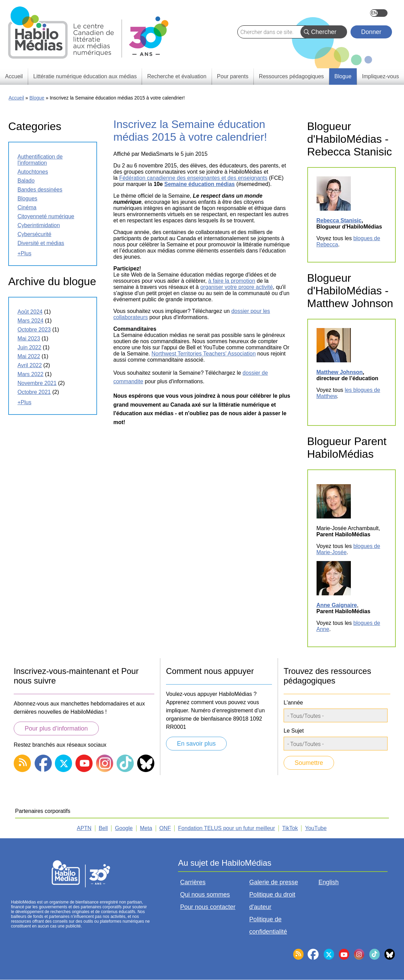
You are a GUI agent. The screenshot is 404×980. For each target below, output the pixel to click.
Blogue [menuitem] (343, 76)
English (379, 13)
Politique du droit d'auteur (272, 901)
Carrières (193, 882)
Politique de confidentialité (268, 925)
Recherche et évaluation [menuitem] (177, 76)
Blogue (37, 98)
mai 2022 (29, 356)
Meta (146, 828)
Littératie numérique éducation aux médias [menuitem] (85, 76)
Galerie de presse (274, 882)
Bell (103, 828)
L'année (293, 703)
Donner (371, 32)
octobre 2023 (34, 330)
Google (124, 828)
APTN (84, 828)
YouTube (316, 828)
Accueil (16, 98)
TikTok (290, 828)
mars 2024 (31, 321)
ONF (165, 828)
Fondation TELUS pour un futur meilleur (227, 828)
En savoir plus (196, 744)
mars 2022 (31, 374)
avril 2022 (30, 365)
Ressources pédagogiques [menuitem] (291, 76)
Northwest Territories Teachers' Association (204, 354)
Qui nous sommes (205, 895)
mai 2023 (29, 339)
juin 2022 (29, 347)
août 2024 (30, 312)
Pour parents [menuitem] (233, 76)
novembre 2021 (37, 383)
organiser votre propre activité (237, 287)
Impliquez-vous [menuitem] (381, 76)
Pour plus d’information (56, 728)
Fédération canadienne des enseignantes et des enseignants (193, 178)
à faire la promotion (232, 281)
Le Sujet (294, 731)
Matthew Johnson (340, 372)
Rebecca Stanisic (339, 220)
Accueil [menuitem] (14, 76)
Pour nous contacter (208, 907)
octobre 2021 (34, 392)
